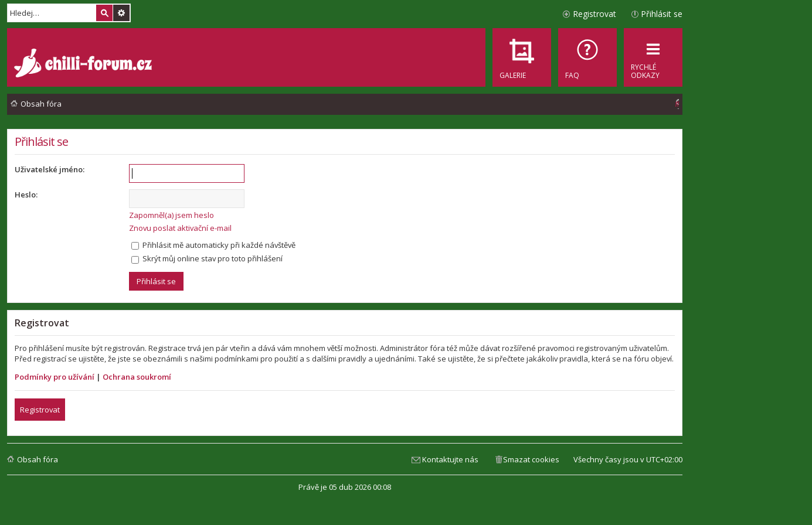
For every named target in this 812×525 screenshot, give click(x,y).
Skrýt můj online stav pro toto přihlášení (207, 258)
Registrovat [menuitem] (594, 14)
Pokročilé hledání (121, 13)
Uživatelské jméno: (50, 169)
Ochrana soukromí (137, 377)
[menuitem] (587, 57)
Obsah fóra (38, 459)
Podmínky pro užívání (55, 377)
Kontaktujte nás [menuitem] (450, 459)
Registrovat (40, 410)
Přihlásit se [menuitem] (662, 14)
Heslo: (26, 195)
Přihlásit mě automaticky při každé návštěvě (213, 245)
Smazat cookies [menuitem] (531, 459)
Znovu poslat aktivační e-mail (180, 228)
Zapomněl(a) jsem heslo (171, 215)
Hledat (104, 13)
